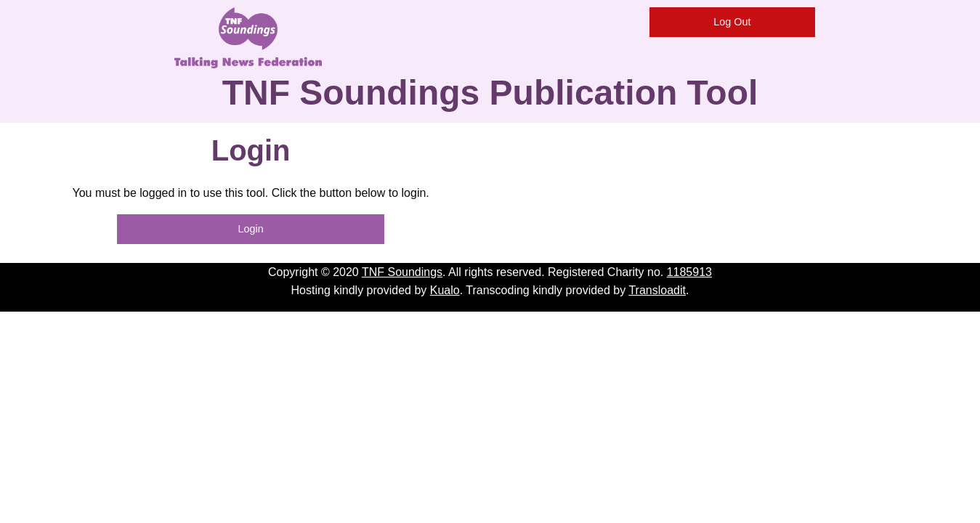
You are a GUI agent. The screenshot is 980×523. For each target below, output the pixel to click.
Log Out (732, 22)
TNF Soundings (402, 272)
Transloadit (657, 290)
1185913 (689, 272)
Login (251, 229)
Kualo (445, 290)
